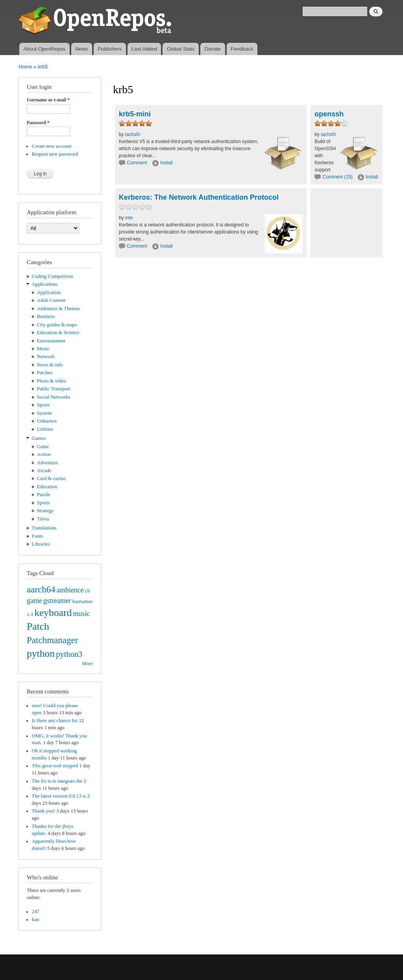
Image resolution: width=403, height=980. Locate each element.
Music (43, 349)
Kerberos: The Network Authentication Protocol (199, 197)
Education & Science (58, 333)
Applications (45, 284)
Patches (45, 373)
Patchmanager (52, 640)
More (87, 664)
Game (43, 447)
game (34, 601)
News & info (50, 365)
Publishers (110, 49)
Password (38, 123)
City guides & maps (57, 325)
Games (39, 438)
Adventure (48, 463)
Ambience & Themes (58, 309)
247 (36, 912)
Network (46, 357)
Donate (213, 49)
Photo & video (52, 381)
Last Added (144, 49)
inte (129, 218)
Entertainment (51, 341)
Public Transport (54, 389)
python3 (69, 654)
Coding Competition (53, 276)
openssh (329, 114)
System (44, 413)
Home (25, 67)
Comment (138, 163)
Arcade (44, 471)
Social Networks (54, 397)
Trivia (43, 519)
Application (49, 292)
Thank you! (43, 811)
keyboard (53, 613)
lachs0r (133, 134)
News (82, 49)
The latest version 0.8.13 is (59, 796)
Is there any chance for (55, 721)
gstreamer (57, 601)
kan (35, 919)
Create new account (52, 146)
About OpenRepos (44, 49)
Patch (38, 626)
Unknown (47, 421)
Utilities (45, 429)
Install (166, 163)
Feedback (242, 49)
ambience (70, 590)
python (41, 654)
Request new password (55, 154)
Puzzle (44, 495)
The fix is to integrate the (57, 781)
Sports (43, 405)
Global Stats (181, 49)
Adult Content (51, 300)
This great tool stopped (55, 766)
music (82, 614)
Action (44, 454)
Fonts (37, 536)
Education (47, 487)
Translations (44, 528)
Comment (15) (337, 177)
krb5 (43, 67)
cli (88, 591)
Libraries (41, 544)
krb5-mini (135, 114)
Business (46, 316)
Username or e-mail (48, 100)
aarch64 (41, 589)
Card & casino (52, 478)
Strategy (45, 511)
